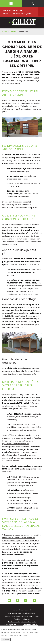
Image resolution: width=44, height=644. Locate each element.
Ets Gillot (4, 32)
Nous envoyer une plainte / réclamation (22, 613)
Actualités (13, 32)
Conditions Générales (31, 625)
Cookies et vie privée (29, 622)
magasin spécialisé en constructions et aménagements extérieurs (19, 444)
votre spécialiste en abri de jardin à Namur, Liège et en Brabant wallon (21, 80)
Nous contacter (23, 12)
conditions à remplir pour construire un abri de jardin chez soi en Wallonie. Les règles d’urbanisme (21, 106)
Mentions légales (14, 622)
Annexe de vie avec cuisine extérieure (23, 183)
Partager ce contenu (34, 600)
